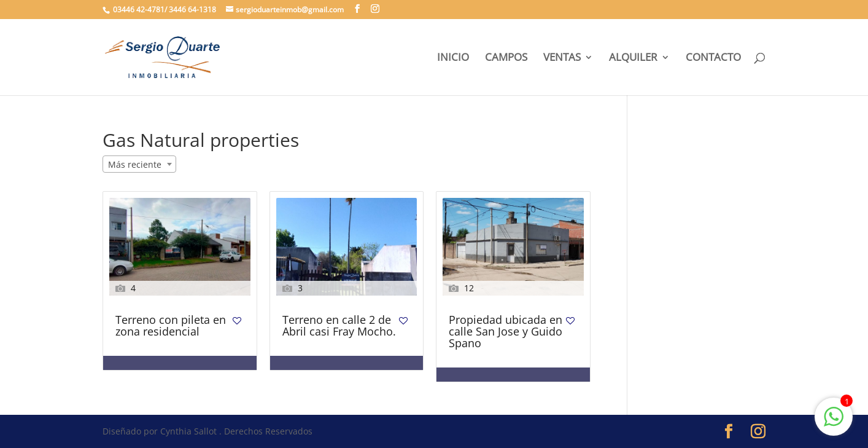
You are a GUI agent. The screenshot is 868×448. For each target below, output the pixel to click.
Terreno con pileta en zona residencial (171, 326)
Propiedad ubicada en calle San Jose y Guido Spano (506, 332)
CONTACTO (713, 58)
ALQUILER (633, 58)
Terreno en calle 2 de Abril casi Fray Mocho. (339, 326)
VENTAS (562, 58)
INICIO (453, 58)
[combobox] (139, 164)
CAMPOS (506, 58)
